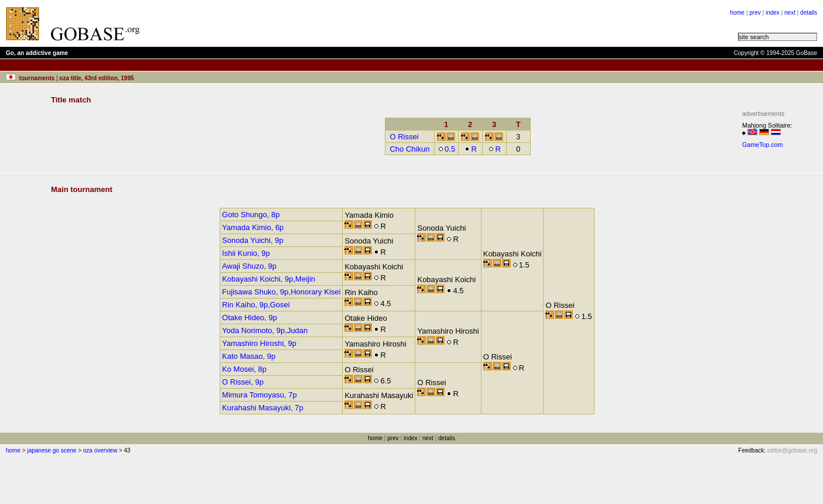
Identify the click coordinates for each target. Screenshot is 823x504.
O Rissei (404, 137)
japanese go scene (52, 450)
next (790, 13)
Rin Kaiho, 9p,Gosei (256, 305)
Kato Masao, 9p (249, 356)
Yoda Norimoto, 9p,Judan (265, 330)
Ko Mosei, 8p (244, 369)
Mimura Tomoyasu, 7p (259, 395)
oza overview (100, 450)
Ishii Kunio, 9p (246, 253)
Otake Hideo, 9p (250, 318)
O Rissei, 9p (243, 382)
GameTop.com (762, 145)
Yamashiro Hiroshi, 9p (259, 343)
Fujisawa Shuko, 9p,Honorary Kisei (281, 292)
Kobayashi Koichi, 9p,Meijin (269, 279)
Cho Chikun (409, 149)
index (773, 13)
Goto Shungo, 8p (251, 215)
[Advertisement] (294, 23)
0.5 (447, 149)
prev (755, 13)
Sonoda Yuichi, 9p (253, 240)
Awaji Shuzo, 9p (249, 266)
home (737, 13)
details (809, 13)
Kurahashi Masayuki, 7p (263, 408)
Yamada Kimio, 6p (253, 227)
